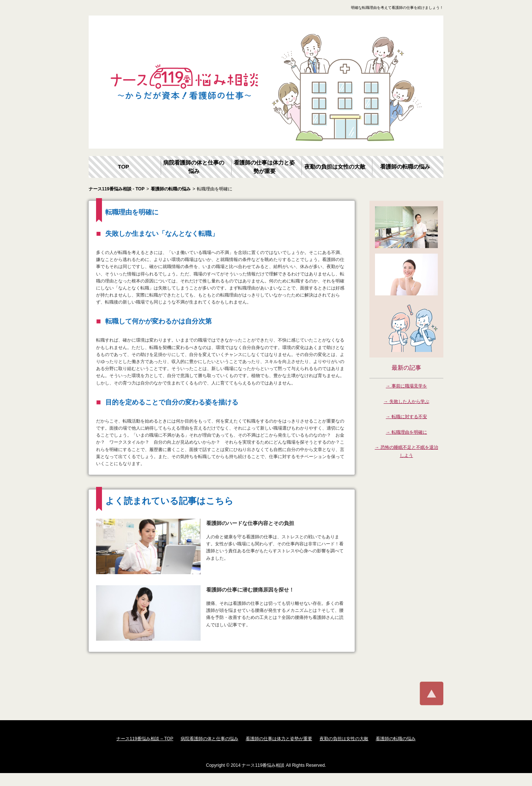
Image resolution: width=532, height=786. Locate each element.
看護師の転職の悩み (405, 167)
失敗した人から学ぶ (409, 402)
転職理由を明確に (409, 432)
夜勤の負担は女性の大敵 (335, 167)
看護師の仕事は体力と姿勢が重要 (264, 167)
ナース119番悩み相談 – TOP (145, 739)
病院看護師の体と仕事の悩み (194, 167)
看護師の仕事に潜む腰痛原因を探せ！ (250, 590)
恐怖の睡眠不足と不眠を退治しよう (409, 451)
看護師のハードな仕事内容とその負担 (250, 523)
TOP (124, 167)
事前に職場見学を (409, 386)
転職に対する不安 (409, 417)
